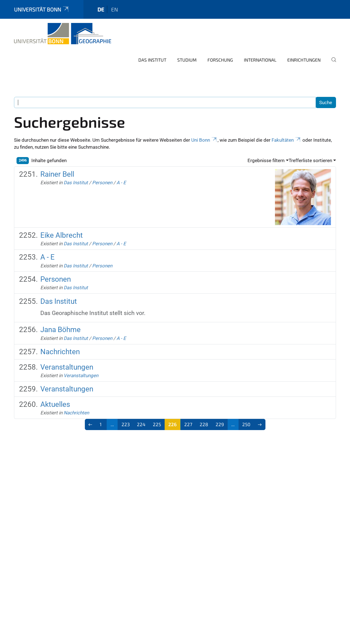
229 (220, 424)
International (260, 60)
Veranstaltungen (67, 367)
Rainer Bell (57, 174)
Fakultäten (286, 140)
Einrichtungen (304, 60)
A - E (121, 183)
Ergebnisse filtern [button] (266, 160)
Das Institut (152, 60)
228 (204, 424)
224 (141, 424)
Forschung (220, 60)
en (115, 9)
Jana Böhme (60, 330)
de (101, 9)
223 (126, 424)
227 (188, 424)
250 (246, 424)
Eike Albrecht (62, 235)
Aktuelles (55, 404)
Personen (102, 183)
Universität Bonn (42, 9)
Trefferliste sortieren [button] (310, 160)
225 (157, 424)
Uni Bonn (204, 140)
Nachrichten (60, 352)
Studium (187, 60)
